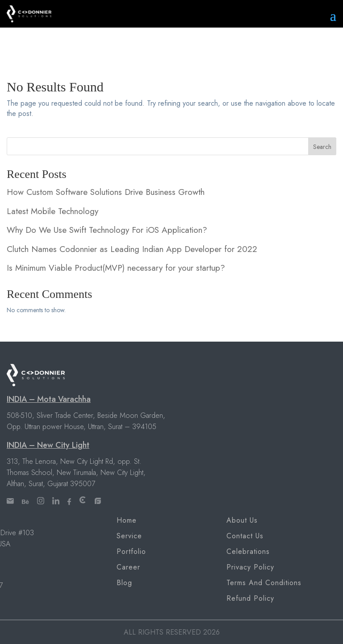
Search (322, 147)
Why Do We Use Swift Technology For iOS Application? (107, 230)
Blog (124, 583)
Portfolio (131, 551)
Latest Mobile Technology (52, 211)
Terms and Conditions (264, 583)
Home (127, 520)
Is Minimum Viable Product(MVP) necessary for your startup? (116, 268)
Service (129, 536)
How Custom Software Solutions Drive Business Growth (106, 192)
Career (128, 567)
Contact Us (245, 536)
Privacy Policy (250, 567)
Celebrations (248, 551)
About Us (242, 520)
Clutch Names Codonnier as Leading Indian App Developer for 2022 (132, 249)
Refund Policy (250, 598)
